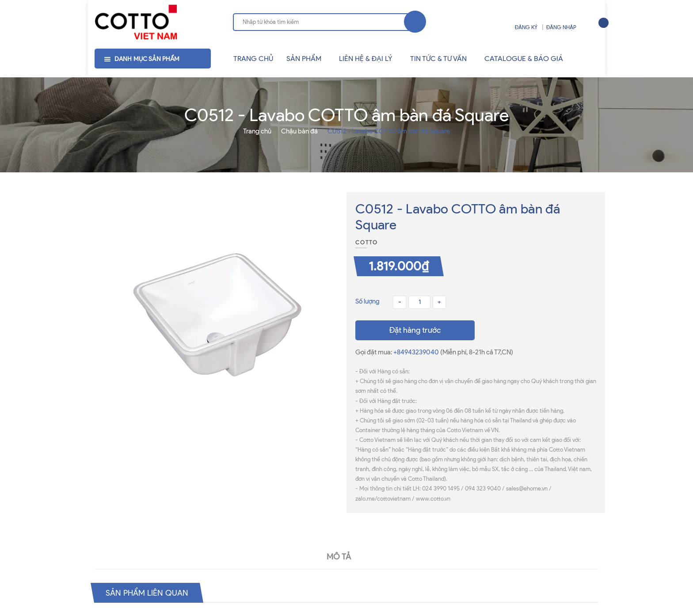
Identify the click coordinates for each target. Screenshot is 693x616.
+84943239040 (417, 352)
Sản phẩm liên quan (151, 593)
